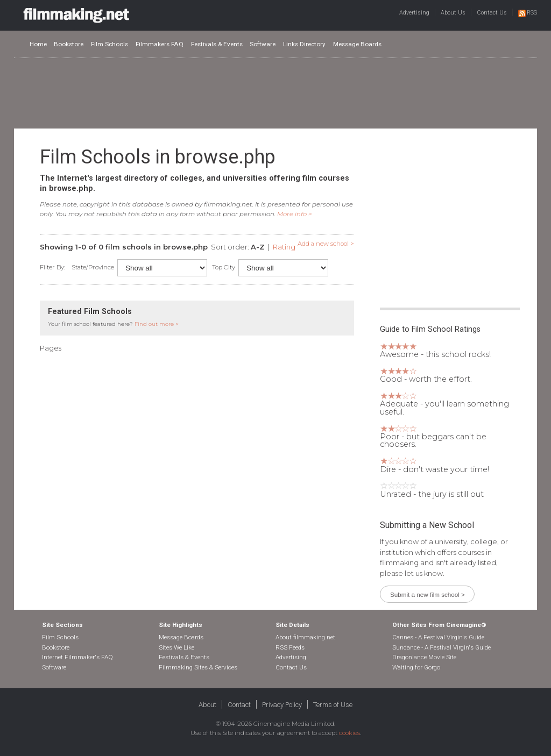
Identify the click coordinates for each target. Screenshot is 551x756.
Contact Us (492, 13)
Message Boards (357, 44)
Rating (284, 247)
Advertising (414, 13)
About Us (453, 13)
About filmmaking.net (305, 637)
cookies (349, 733)
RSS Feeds (290, 647)
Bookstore (69, 44)
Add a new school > (326, 244)
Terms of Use (333, 705)
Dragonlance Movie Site (424, 657)
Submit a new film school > (428, 594)
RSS (528, 13)
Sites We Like (176, 647)
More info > (295, 214)
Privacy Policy (282, 705)
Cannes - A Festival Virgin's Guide (438, 637)
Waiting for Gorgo (416, 667)
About (207, 705)
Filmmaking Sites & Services (198, 667)
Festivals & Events (217, 44)
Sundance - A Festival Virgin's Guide (441, 647)
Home (38, 44)
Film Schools (110, 44)
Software (263, 44)
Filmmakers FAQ (160, 44)
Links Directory (304, 44)
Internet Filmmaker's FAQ (77, 657)
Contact (239, 705)
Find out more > (157, 324)
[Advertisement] (275, 92)
